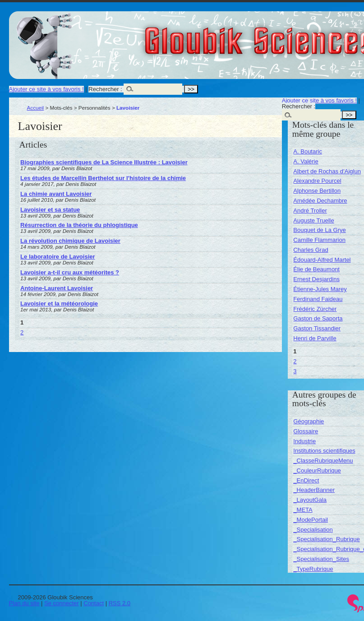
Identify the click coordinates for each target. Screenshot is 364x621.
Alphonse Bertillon (317, 191)
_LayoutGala (310, 500)
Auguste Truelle (313, 220)
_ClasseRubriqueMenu (323, 461)
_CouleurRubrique (317, 470)
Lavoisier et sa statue (50, 210)
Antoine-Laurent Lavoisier (57, 288)
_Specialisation (313, 530)
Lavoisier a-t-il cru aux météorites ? (70, 272)
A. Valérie (306, 161)
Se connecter (62, 603)
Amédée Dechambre (320, 201)
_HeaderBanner (314, 490)
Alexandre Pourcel (317, 181)
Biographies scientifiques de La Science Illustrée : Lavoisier (104, 162)
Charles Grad (311, 250)
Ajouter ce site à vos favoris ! (46, 89)
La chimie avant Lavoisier (56, 194)
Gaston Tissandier (317, 328)
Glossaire (306, 431)
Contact (94, 603)
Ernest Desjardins (316, 279)
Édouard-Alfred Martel (322, 260)
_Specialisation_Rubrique (326, 539)
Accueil (36, 108)
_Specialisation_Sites (321, 559)
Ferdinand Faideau (318, 299)
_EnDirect (306, 480)
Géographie (309, 421)
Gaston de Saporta (318, 318)
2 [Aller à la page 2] (22, 332)
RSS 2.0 (120, 603)
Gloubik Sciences (311, 35)
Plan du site (24, 603)
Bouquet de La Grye (319, 230)
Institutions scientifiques (324, 451)
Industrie (304, 441)
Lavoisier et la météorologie (59, 304)
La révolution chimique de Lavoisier (70, 241)
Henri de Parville (315, 338)
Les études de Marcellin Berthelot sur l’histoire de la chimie (103, 178)
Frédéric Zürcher (315, 309)
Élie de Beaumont (316, 269)
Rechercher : (105, 89)
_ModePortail (311, 520)
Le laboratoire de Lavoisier (58, 257)
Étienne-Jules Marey (320, 289)
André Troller (310, 211)
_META (303, 510)
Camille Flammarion (319, 240)
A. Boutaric (308, 151)
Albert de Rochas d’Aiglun (327, 171)
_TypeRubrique (313, 569)
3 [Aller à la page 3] (295, 371)
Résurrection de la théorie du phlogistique (79, 225)
